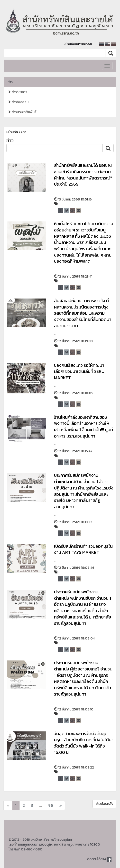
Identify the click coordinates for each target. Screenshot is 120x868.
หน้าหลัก (12, 132)
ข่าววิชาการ (17, 92)
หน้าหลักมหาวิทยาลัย (78, 44)
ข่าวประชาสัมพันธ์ (22, 112)
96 (51, 805)
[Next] (8, 806)
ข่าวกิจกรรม (18, 102)
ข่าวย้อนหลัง (104, 804)
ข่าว (10, 82)
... (41, 805)
